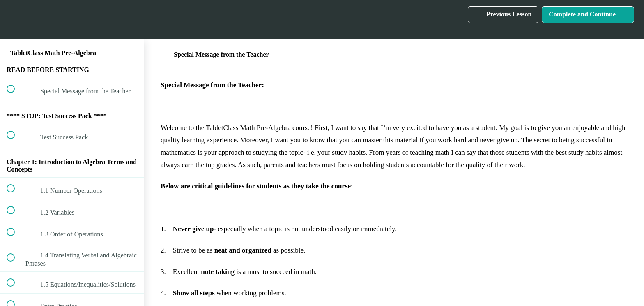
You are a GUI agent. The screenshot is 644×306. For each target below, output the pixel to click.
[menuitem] (72, 20)
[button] (15, 20)
